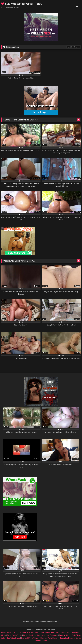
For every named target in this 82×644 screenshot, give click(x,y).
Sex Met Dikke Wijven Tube (22, 4)
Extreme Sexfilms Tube (29, 633)
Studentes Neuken (67, 638)
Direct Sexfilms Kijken (32, 635)
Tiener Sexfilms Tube (9, 633)
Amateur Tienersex (50, 635)
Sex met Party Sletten (49, 638)
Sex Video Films (13, 638)
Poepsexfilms (65, 635)
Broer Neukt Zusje (14, 635)
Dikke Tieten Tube (47, 633)
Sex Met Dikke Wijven (30, 638)
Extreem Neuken (63, 633)
